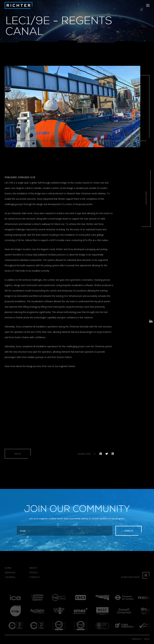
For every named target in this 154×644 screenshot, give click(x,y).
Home (8, 569)
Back (18, 454)
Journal (10, 578)
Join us (129, 532)
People (34, 574)
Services (10, 574)
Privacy (137, 640)
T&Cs (147, 640)
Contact (34, 578)
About (33, 569)
